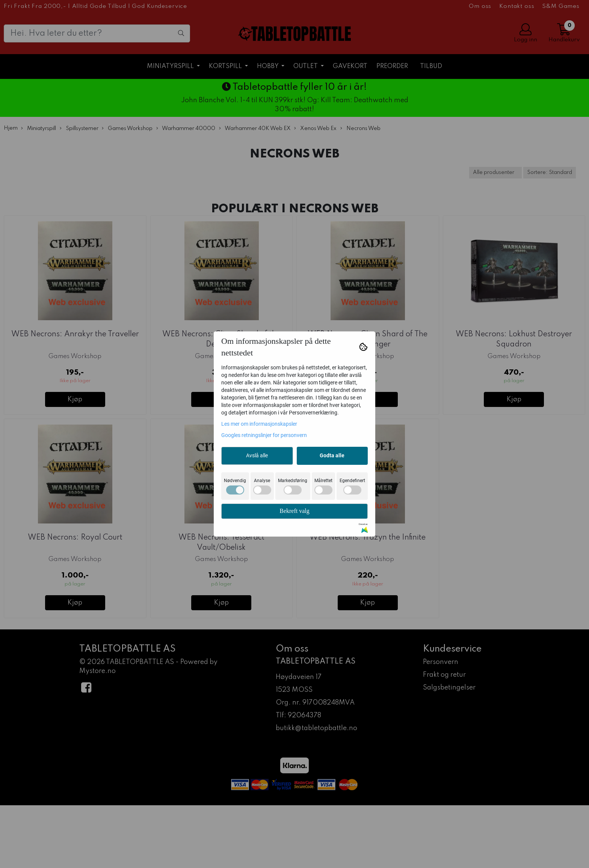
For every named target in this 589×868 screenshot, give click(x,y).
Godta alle (332, 455)
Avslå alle (257, 455)
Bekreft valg (294, 511)
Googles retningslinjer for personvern (264, 435)
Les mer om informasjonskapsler (259, 424)
